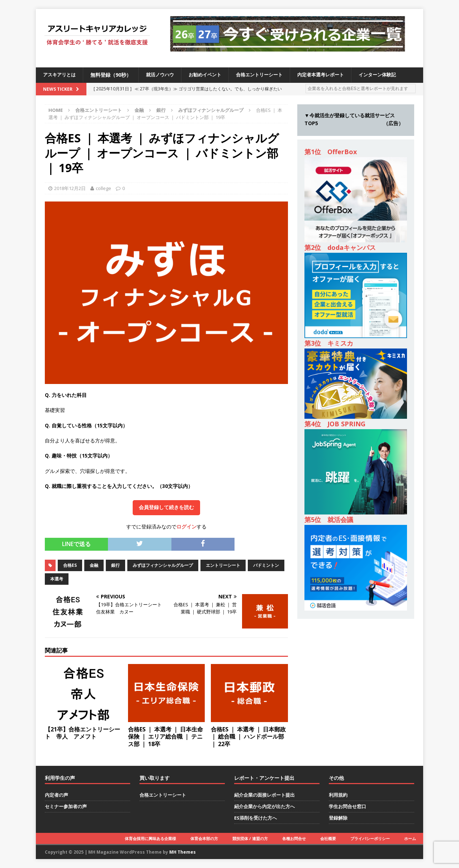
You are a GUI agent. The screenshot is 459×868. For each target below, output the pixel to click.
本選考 (57, 579)
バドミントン (266, 565)
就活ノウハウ (164, 75)
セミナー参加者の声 (66, 806)
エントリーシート (223, 565)
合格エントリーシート (268, 75)
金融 (139, 110)
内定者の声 (56, 795)
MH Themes (183, 852)
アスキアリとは (61, 75)
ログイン (186, 527)
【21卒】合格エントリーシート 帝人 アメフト (82, 733)
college (103, 188)
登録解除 (338, 818)
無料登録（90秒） (113, 75)
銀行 (161, 110)
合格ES (70, 565)
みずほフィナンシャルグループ (163, 565)
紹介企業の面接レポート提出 (264, 795)
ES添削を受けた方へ (255, 818)
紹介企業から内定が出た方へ (264, 806)
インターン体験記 (393, 75)
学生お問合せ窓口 (347, 806)
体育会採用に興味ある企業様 (150, 838)
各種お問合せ (294, 838)
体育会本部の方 (204, 838)
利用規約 (338, 795)
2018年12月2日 (70, 188)
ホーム (410, 838)
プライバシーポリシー (370, 838)
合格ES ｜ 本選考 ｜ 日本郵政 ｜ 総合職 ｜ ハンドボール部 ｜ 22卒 (248, 737)
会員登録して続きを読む (166, 507)
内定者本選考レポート (333, 75)
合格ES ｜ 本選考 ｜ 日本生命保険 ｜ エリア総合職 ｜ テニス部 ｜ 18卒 (165, 737)
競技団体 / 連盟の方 (250, 838)
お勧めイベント (211, 75)
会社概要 (328, 838)
